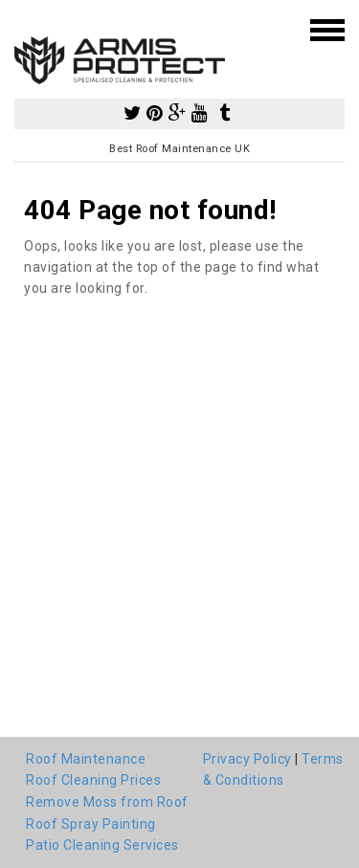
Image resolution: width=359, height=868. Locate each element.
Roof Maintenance (86, 759)
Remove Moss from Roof (107, 802)
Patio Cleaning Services (102, 845)
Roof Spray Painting (91, 824)
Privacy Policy (247, 759)
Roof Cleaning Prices (93, 780)
